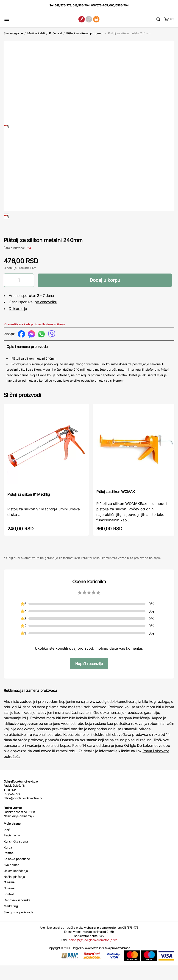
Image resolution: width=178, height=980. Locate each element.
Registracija (12, 850)
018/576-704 (81, 5)
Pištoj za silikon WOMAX (116, 506)
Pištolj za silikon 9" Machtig (29, 509)
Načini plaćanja (14, 891)
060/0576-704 (119, 5)
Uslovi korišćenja (16, 885)
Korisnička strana (16, 856)
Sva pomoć (11, 879)
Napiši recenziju (89, 678)
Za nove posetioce (17, 873)
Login (8, 844)
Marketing (11, 921)
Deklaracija (18, 323)
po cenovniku (46, 317)
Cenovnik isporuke (17, 915)
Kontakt (9, 909)
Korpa (8, 862)
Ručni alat (56, 33)
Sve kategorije (13, 33)
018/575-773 (63, 5)
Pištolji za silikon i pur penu (84, 33)
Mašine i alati (36, 33)
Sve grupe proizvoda (18, 927)
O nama (9, 903)
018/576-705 (99, 5)
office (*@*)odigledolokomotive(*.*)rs (93, 955)
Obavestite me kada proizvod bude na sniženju (35, 339)
